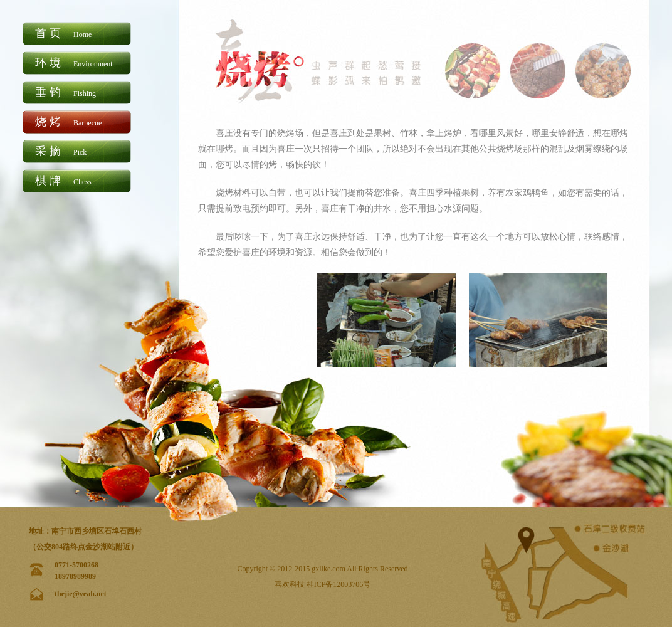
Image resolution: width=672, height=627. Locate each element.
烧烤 (68, 122)
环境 (74, 63)
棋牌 (63, 181)
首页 (63, 33)
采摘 (61, 151)
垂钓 (66, 92)
